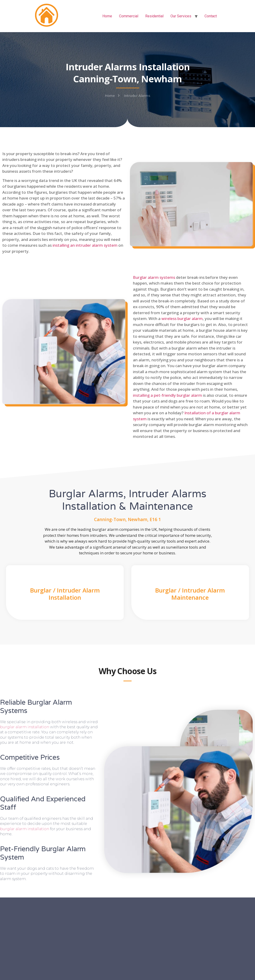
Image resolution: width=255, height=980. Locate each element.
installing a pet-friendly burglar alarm (167, 395)
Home (107, 16)
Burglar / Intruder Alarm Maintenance (190, 594)
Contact (211, 16)
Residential (154, 16)
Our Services (181, 16)
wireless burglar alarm (182, 318)
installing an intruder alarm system (85, 245)
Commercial (129, 16)
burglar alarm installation (25, 727)
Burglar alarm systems (154, 277)
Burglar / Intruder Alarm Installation (65, 594)
